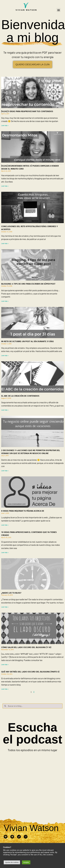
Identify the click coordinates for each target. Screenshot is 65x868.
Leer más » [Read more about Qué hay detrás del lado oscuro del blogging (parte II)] (5, 689)
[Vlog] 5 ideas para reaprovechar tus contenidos (27, 111)
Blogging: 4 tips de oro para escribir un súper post (28, 284)
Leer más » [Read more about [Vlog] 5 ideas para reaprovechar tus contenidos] (5, 125)
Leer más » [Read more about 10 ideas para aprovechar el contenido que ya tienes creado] (5, 552)
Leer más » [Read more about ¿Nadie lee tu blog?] (5, 607)
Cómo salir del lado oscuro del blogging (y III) (26, 647)
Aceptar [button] (26, 862)
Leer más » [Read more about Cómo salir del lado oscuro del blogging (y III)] (5, 664)
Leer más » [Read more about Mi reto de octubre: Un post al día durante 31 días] (5, 355)
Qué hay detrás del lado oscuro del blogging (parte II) (30, 672)
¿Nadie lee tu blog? (11, 593)
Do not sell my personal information (18, 857)
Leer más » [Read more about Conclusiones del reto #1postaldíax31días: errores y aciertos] (5, 243)
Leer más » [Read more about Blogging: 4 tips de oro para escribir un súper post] (5, 301)
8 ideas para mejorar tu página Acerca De (23, 511)
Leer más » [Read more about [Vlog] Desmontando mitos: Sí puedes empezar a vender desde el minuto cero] (5, 186)
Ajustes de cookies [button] (12, 862)
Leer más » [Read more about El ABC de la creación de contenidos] (5, 410)
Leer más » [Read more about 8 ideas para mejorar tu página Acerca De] (5, 525)
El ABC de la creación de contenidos (20, 396)
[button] (58, 10)
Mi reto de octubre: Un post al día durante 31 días (27, 341)
